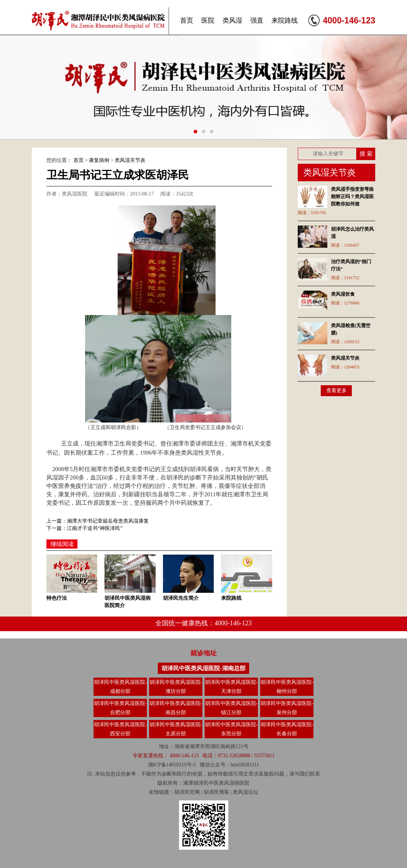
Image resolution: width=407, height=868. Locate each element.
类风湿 (232, 20)
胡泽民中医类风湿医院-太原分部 (176, 729)
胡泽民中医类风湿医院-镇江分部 (231, 708)
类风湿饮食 (343, 294)
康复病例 (99, 160)
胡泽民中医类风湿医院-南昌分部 (176, 708)
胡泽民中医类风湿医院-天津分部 (231, 687)
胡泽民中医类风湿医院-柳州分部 (287, 687)
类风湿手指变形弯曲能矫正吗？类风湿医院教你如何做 (352, 196)
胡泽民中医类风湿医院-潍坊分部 (176, 687)
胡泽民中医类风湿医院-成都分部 (120, 687)
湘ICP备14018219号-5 (172, 765)
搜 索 (366, 154)
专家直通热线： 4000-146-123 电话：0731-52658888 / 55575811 (203, 756)
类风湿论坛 (246, 792)
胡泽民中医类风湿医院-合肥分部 (120, 708)
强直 (257, 20)
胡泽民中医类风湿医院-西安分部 (120, 729)
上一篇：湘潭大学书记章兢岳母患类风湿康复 (98, 521)
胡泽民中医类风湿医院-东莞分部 (231, 729)
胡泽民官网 (187, 792)
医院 (208, 20)
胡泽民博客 (216, 792)
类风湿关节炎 (130, 160)
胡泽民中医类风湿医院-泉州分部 (287, 708)
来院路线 (285, 20)
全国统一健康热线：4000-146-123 (203, 623)
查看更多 (336, 391)
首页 (187, 20)
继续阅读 (62, 544)
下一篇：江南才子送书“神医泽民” (84, 528)
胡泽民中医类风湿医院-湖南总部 (203, 668)
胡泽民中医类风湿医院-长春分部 (287, 729)
